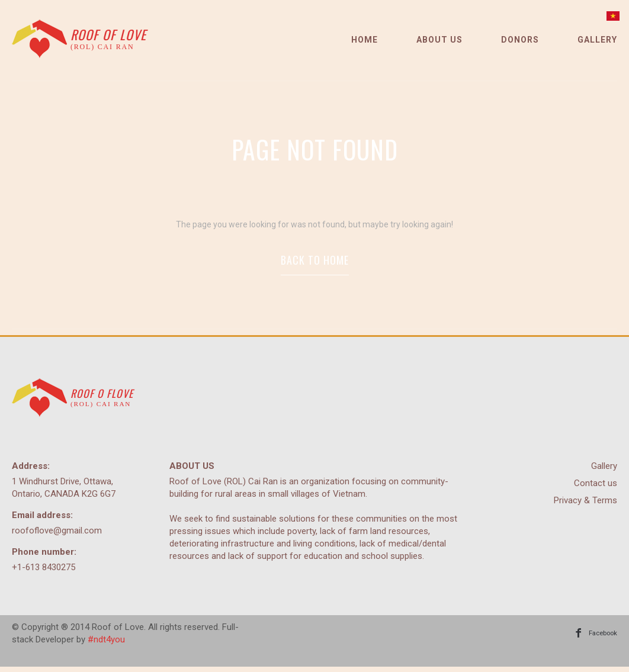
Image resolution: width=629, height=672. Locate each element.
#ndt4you (106, 645)
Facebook (601, 638)
